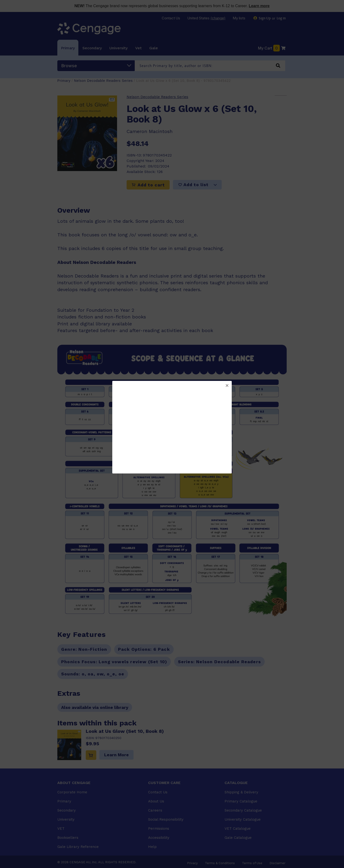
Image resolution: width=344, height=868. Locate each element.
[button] (227, 386)
